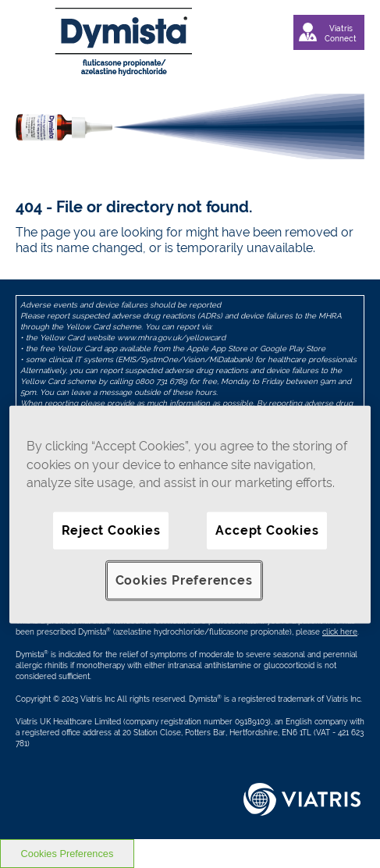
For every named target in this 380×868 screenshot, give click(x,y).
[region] (190, 515)
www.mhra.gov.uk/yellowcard (171, 338)
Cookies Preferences (184, 580)
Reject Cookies (111, 530)
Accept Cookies (267, 530)
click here (340, 632)
